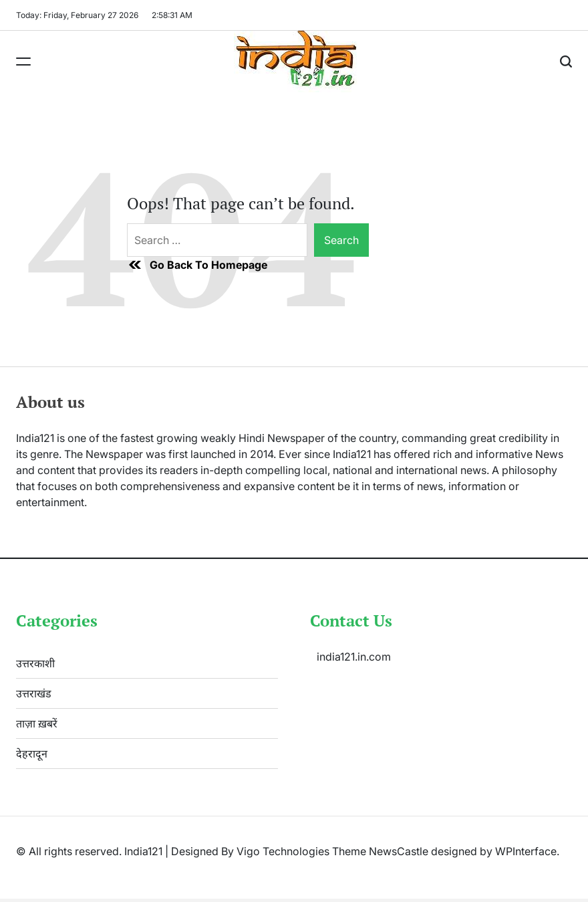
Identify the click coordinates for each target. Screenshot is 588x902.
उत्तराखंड (34, 693)
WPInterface (526, 851)
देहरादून (32, 754)
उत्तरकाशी (35, 663)
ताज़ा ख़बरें (37, 723)
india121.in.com (354, 657)
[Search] (566, 62)
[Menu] (23, 62)
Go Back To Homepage (197, 265)
